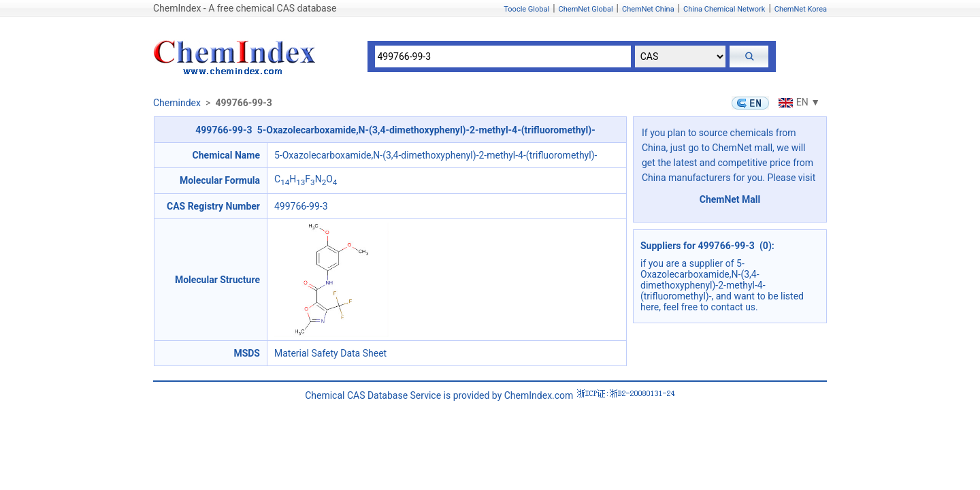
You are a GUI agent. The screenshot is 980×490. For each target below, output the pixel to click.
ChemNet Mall (730, 199)
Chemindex (177, 103)
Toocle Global (526, 9)
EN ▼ (798, 102)
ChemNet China (648, 9)
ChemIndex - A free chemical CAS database (245, 8)
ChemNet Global (586, 9)
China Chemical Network (724, 9)
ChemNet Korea (801, 9)
